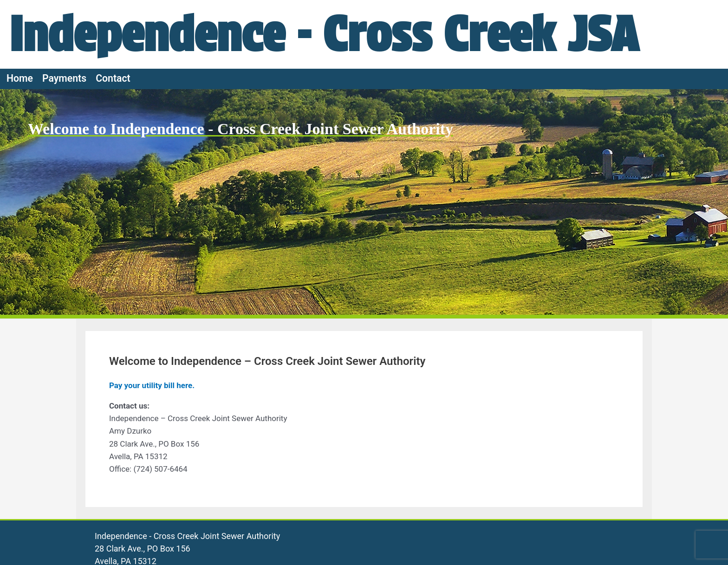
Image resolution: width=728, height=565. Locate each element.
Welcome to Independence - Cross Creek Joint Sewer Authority (240, 129)
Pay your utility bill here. (152, 385)
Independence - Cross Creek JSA (324, 34)
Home (20, 78)
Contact (113, 78)
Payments (64, 78)
